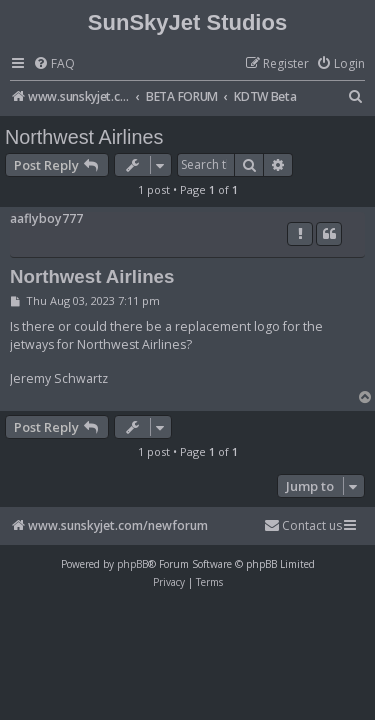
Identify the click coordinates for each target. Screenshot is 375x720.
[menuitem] (54, 64)
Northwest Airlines (84, 137)
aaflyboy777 (46, 218)
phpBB (132, 564)
